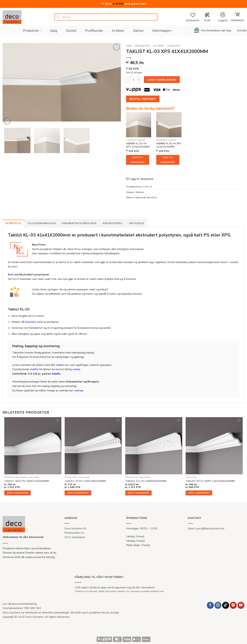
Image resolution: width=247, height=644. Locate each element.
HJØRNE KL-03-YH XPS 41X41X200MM (138, 145)
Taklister (173, 46)
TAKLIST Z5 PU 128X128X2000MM (85, 481)
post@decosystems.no (210, 529)
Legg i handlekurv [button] (18, 493)
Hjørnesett (141, 198)
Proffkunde (94, 31)
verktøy (79, 391)
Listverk (158, 46)
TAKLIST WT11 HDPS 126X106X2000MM (210, 481)
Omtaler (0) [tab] (137, 223)
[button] (223, 17)
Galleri (138, 31)
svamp (76, 369)
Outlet (71, 31)
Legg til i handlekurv (138, 160)
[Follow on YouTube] (241, 605)
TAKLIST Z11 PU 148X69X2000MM (146, 481)
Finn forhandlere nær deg (213, 30)
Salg (54, 31)
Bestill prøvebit (143, 99)
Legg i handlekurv (162, 80)
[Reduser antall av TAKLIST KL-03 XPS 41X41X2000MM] (128, 80)
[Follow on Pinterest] (233, 605)
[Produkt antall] (134, 80)
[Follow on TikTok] (226, 605)
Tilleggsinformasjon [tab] (41, 223)
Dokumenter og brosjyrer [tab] (79, 223)
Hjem (129, 46)
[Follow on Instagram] (218, 605)
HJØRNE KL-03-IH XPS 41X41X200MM (169, 145)
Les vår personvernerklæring (20, 604)
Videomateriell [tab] (113, 223)
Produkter (32, 31)
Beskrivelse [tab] (13, 223)
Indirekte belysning (15, 477)
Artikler (118, 31)
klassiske (31, 322)
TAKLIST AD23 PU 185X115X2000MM (27, 481)
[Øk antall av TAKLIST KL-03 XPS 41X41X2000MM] (139, 80)
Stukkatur (71, 477)
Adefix (60, 365)
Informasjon (163, 31)
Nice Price (152, 198)
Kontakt (242, 31)
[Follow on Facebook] (210, 605)
